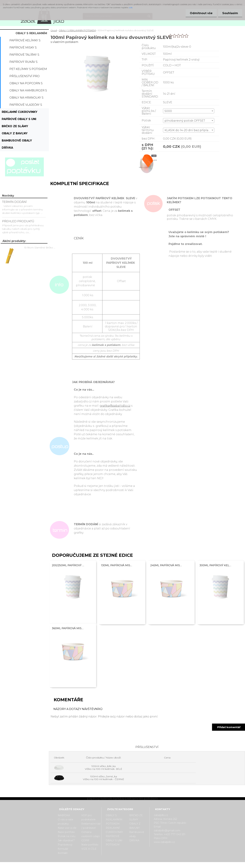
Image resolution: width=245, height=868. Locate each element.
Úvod (54, 30)
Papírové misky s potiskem (23, 48)
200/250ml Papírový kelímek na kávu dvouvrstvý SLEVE (68, 565)
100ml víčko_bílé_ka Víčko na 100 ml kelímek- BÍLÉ (103, 768)
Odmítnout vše (201, 13)
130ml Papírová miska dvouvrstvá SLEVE (117, 565)
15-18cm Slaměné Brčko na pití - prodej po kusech (40, 248)
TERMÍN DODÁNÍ (14, 202)
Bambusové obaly (17, 141)
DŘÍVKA (7, 148)
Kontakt (63, 853)
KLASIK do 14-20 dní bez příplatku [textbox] (189, 130)
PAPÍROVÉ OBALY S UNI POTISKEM (19, 120)
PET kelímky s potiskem (28, 69)
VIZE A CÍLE (89, 849)
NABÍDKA (64, 815)
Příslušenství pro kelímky (25, 77)
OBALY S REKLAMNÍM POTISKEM (31, 34)
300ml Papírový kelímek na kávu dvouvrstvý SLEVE (216, 565)
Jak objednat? (66, 840)
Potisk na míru (67, 836)
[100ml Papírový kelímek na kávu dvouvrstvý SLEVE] (147, 155)
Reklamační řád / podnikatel (91, 826)
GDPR (85, 840)
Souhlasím (230, 13)
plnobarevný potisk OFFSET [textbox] (185, 121)
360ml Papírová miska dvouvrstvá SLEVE (68, 628)
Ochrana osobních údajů (90, 834)
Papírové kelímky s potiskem (25, 41)
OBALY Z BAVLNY (15, 133)
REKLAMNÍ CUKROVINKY (20, 112)
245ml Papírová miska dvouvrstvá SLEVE (166, 565)
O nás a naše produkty (66, 822)
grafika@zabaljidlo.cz (115, 406)
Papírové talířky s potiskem (24, 56)
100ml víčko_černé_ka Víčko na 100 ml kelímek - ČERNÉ (103, 778)
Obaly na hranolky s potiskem (26, 99)
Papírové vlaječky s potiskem (26, 106)
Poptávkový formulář (65, 847)
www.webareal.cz (136, 865)
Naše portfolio (66, 832)
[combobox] (189, 111)
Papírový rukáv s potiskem (23, 63)
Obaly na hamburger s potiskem (28, 91)
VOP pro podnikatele (88, 817)
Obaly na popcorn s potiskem (26, 84)
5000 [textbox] (168, 111)
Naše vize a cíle (67, 828)
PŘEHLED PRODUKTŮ (18, 221)
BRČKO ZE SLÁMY (15, 126)
